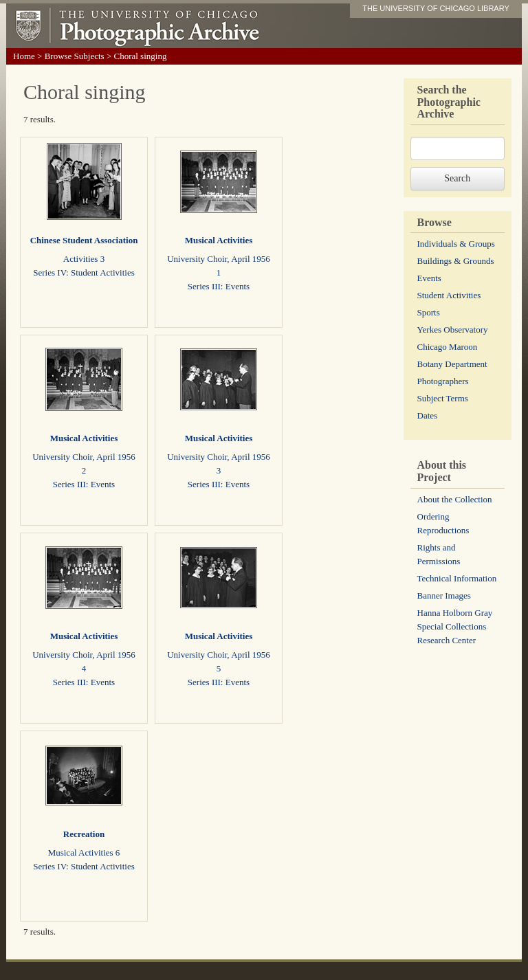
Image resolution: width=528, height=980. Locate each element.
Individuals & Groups (456, 244)
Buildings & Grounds (456, 261)
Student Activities (449, 295)
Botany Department (452, 364)
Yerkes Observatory (453, 330)
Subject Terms (443, 398)
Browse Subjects (75, 56)
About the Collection (455, 499)
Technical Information (457, 578)
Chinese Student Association (84, 240)
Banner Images (444, 595)
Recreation (84, 834)
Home (24, 56)
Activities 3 (84, 259)
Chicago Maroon (448, 347)
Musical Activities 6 (84, 853)
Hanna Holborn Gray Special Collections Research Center (455, 626)
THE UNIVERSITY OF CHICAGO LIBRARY (436, 8)
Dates (428, 415)
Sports (429, 312)
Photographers (443, 381)
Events (429, 278)
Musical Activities (219, 240)
